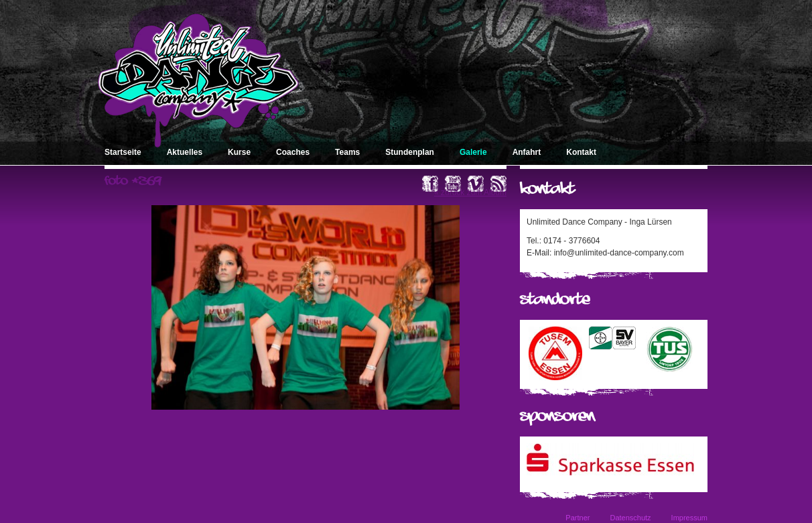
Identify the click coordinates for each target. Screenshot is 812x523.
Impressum (689, 518)
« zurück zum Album (470, 192)
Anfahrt (527, 152)
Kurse (239, 152)
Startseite (123, 152)
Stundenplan (410, 152)
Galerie (473, 152)
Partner (578, 518)
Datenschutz (630, 518)
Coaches (293, 152)
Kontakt (581, 152)
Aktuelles (185, 152)
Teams (347, 152)
